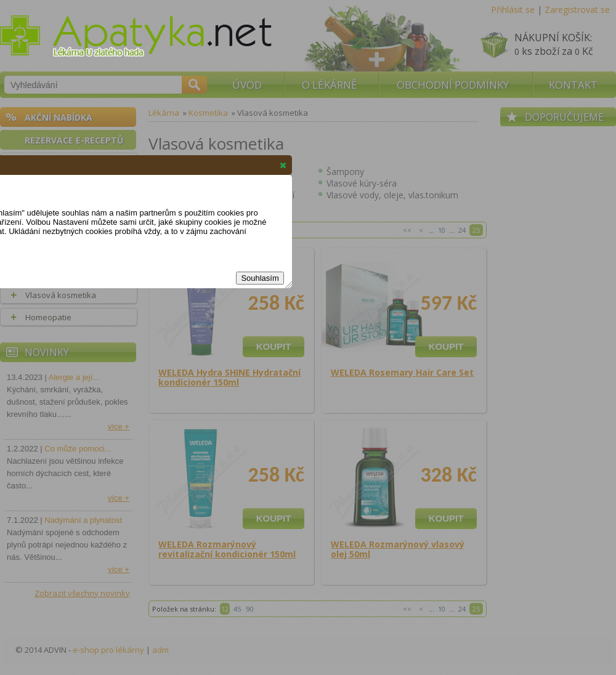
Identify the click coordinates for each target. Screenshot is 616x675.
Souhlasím (260, 278)
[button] (283, 165)
